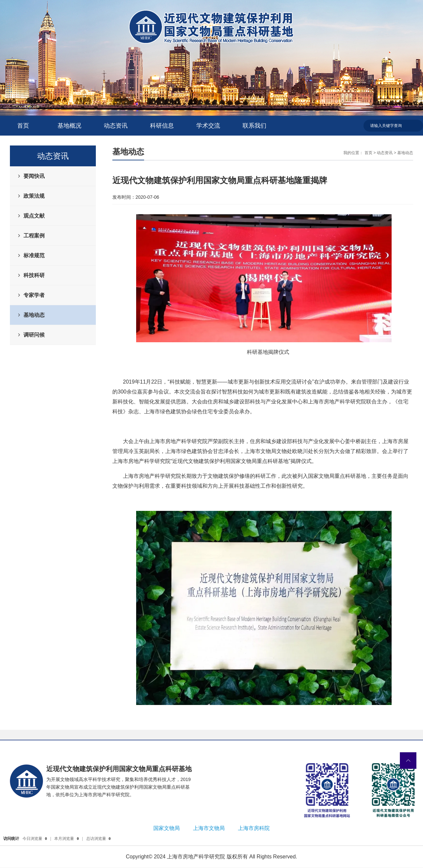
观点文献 (34, 216)
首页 (23, 126)
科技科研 (34, 275)
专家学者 (34, 295)
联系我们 (254, 126)
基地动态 (34, 315)
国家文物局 (167, 828)
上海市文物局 (209, 828)
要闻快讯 (34, 176)
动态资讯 (116, 126)
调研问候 (34, 335)
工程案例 (34, 236)
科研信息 (162, 126)
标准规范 (34, 255)
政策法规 (34, 196)
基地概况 (69, 126)
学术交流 (208, 126)
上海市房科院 (254, 828)
